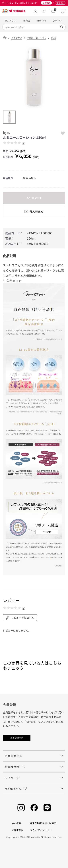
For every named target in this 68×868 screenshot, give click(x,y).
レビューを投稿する (20, 618)
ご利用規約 (17, 830)
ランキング (11, 21)
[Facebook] (34, 808)
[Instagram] (21, 808)
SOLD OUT (34, 198)
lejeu (53, 38)
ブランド (58, 21)
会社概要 (16, 823)
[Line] (47, 808)
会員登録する (17, 738)
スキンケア (17, 38)
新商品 (27, 21)
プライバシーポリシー (41, 830)
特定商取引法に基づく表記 (43, 823)
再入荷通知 (34, 211)
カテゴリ (42, 21)
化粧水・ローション (37, 38)
